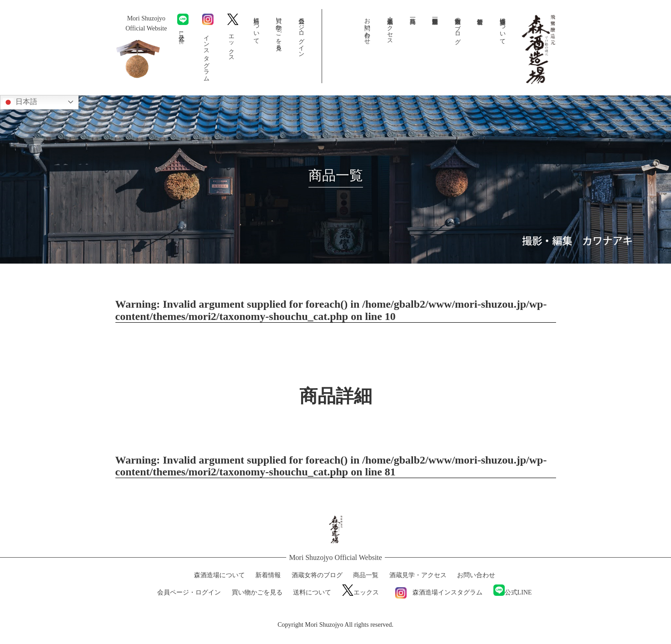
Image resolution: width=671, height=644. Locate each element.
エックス (233, 36)
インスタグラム (208, 46)
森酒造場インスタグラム (436, 592)
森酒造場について (503, 28)
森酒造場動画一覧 (435, 28)
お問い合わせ (368, 28)
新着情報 (480, 28)
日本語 (20, 102)
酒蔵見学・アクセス (390, 28)
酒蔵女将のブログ (458, 28)
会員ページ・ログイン (301, 34)
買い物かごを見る (279, 31)
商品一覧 (413, 28)
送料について (256, 27)
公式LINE (183, 29)
